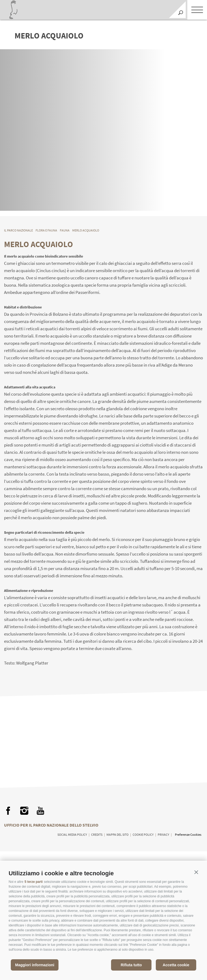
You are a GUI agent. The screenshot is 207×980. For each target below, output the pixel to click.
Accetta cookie (176, 965)
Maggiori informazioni (35, 965)
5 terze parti (34, 882)
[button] (196, 872)
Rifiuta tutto (131, 965)
